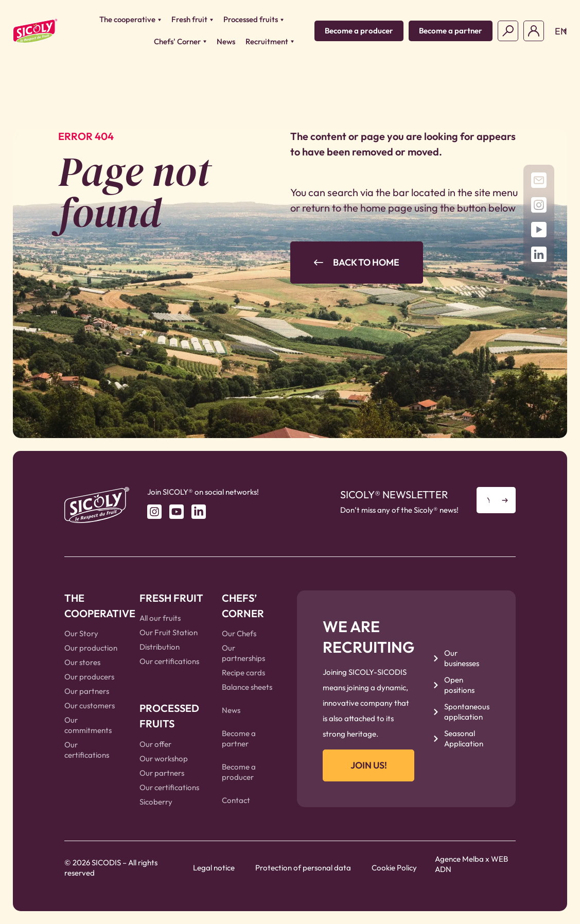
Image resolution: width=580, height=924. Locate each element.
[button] (558, 31)
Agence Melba (459, 859)
